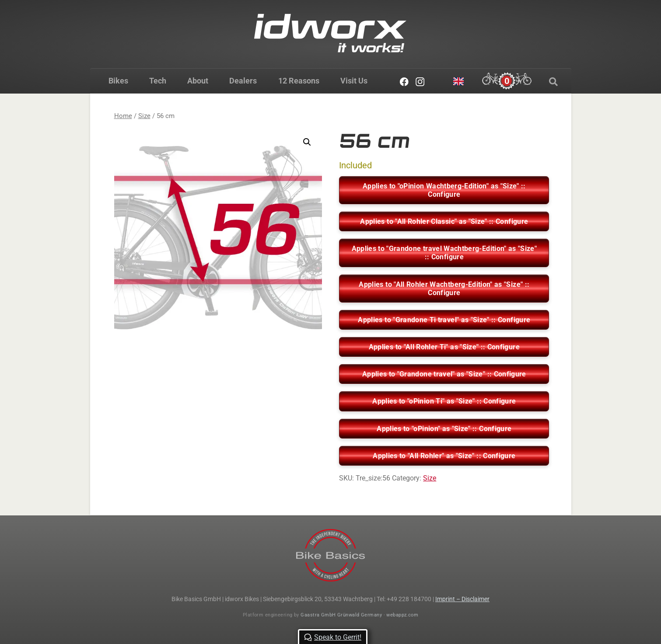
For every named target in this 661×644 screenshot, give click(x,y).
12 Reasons (298, 81)
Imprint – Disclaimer (462, 599)
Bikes (118, 81)
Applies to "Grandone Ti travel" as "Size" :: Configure (444, 320)
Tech (158, 81)
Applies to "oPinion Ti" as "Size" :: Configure (444, 401)
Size (144, 116)
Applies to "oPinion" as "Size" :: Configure (444, 429)
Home (123, 116)
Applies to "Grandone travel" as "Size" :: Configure (444, 374)
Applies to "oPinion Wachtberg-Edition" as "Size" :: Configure (444, 190)
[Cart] (507, 81)
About (198, 81)
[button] (307, 142)
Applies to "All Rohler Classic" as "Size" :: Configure (444, 221)
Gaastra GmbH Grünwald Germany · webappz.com (359, 615)
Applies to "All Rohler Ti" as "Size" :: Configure (444, 347)
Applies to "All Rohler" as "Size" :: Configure (444, 456)
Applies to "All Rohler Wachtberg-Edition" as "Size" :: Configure (444, 289)
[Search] (553, 82)
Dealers (243, 81)
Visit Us (353, 81)
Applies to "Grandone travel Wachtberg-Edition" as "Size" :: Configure (444, 253)
